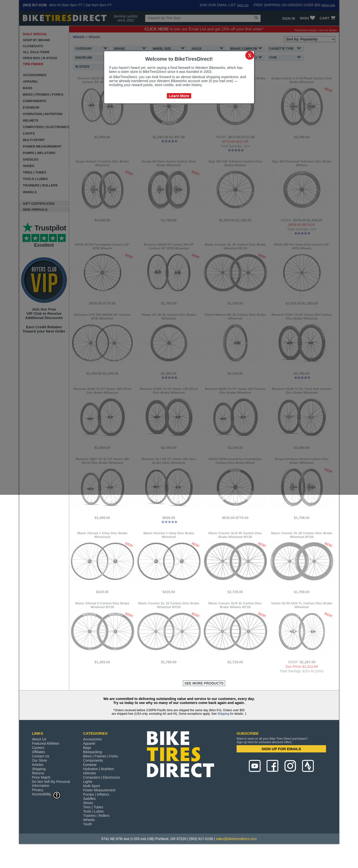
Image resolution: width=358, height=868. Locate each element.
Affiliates (39, 772)
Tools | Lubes (93, 831)
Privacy (38, 810)
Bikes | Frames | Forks (100, 776)
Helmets (89, 793)
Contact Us (41, 776)
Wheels (89, 840)
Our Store (40, 780)
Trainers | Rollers (96, 836)
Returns (38, 793)
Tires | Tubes (93, 827)
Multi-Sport (91, 806)
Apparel (89, 763)
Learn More (179, 96)
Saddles (89, 819)
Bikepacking (92, 772)
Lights (88, 802)
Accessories (92, 759)
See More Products (204, 703)
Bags (87, 768)
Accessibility (46, 814)
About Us (39, 759)
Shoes (88, 823)
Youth (87, 844)
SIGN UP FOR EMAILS (281, 769)
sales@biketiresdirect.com (236, 859)
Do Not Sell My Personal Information (51, 804)
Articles (38, 785)
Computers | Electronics (101, 797)
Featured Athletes (46, 763)
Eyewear (90, 785)
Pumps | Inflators (96, 814)
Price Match (41, 797)
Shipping (223, 734)
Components (93, 780)
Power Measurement (99, 810)
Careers (38, 768)
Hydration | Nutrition (98, 789)
